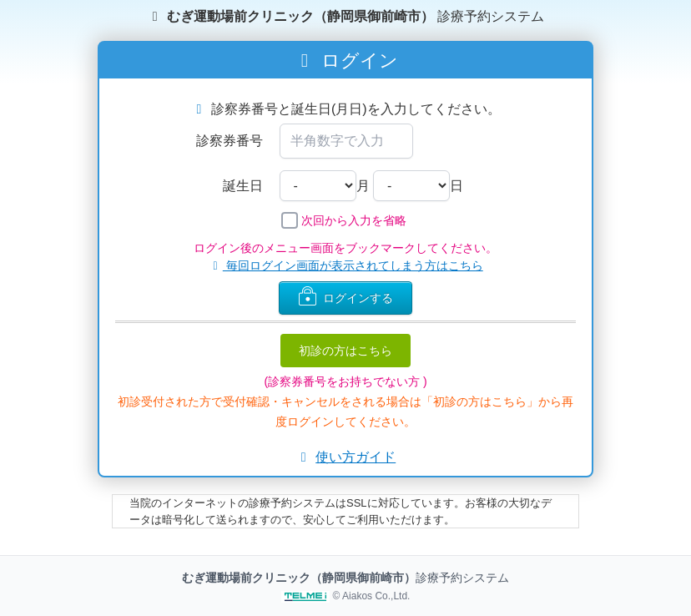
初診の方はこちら (345, 351)
